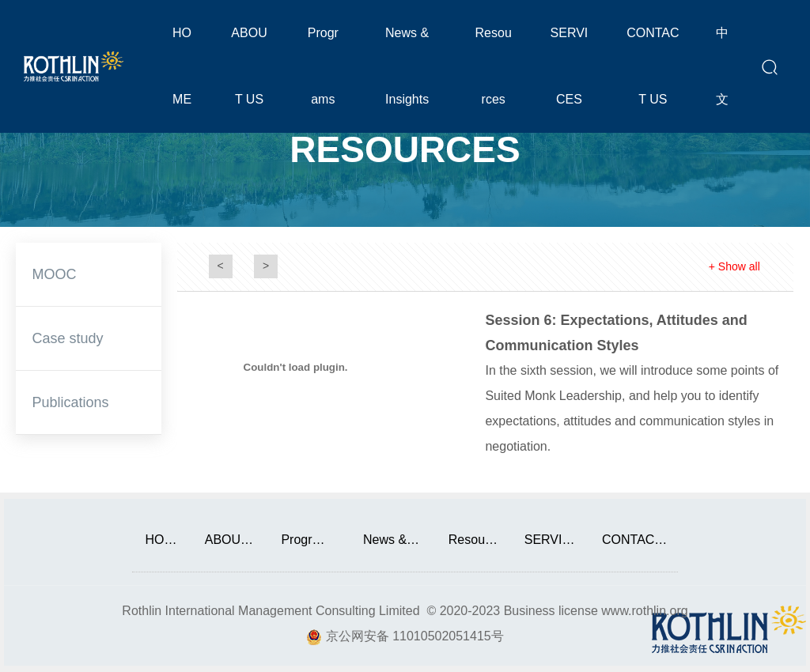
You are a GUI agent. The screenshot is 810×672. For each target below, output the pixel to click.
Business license (551, 611)
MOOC (54, 274)
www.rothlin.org (644, 611)
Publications (70, 402)
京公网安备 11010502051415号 (415, 636)
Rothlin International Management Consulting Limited (271, 611)
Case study (67, 338)
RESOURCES (405, 149)
